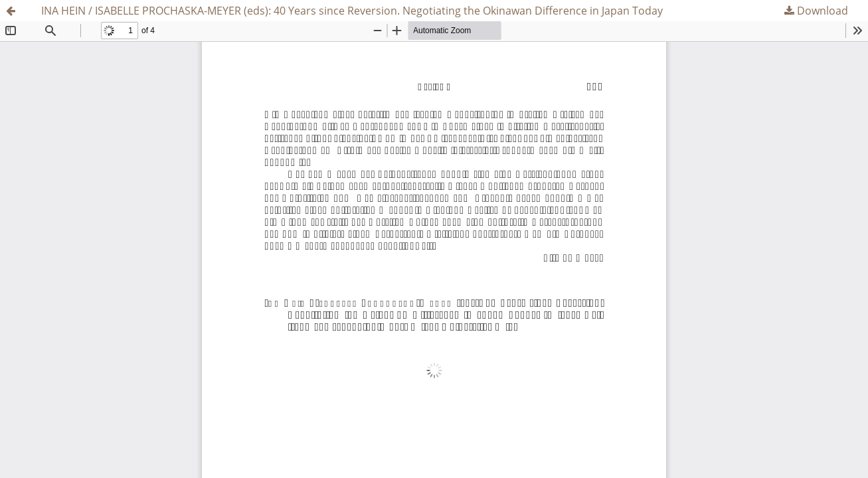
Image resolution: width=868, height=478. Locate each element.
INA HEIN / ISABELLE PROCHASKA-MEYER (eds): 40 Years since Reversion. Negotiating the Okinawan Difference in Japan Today (352, 11)
